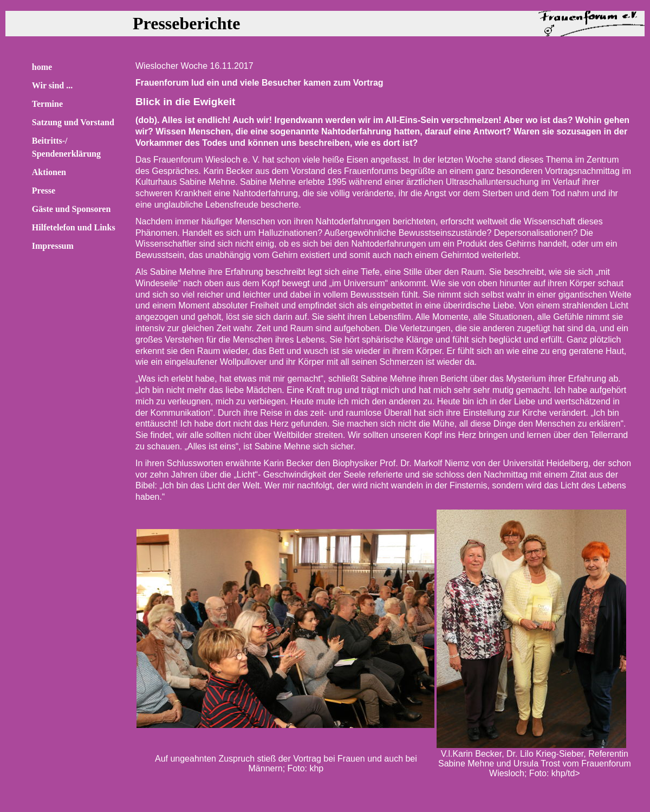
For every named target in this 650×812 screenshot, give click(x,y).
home (42, 67)
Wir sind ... (52, 85)
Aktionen (49, 172)
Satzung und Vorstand (73, 122)
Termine (47, 104)
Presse (44, 191)
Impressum (53, 246)
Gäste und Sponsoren (71, 209)
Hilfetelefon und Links (74, 227)
